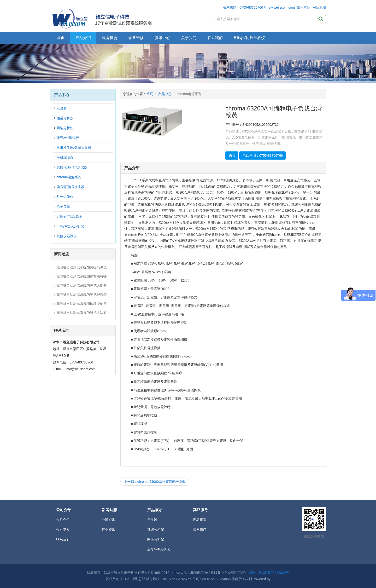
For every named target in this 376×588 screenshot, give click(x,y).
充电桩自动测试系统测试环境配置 (82, 304)
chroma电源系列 (69, 177)
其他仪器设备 (67, 236)
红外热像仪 (65, 197)
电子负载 (63, 207)
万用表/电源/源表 (69, 216)
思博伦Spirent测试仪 (72, 167)
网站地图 (319, 7)
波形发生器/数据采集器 (74, 148)
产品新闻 (200, 520)
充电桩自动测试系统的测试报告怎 (82, 294)
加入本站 (304, 7)
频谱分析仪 (65, 118)
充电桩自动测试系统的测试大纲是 (82, 285)
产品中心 (165, 94)
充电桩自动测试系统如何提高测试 (82, 267)
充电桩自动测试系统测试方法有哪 (82, 276)
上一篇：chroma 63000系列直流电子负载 (155, 482)
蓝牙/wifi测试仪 (68, 138)
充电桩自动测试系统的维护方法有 (82, 313)
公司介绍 (63, 520)
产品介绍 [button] (83, 38)
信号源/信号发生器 (70, 187)
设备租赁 (110, 38)
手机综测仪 (65, 157)
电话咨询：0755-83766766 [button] (263, 156)
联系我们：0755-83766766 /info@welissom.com (259, 7)
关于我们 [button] (189, 38)
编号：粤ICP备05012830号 (269, 573)
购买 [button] (232, 156)
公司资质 (63, 530)
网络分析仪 (65, 128)
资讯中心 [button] (162, 38)
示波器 (62, 108)
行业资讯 (108, 530)
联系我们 (215, 38)
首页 (61, 38)
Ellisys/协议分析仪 (249, 38)
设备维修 (136, 38)
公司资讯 (108, 520)
